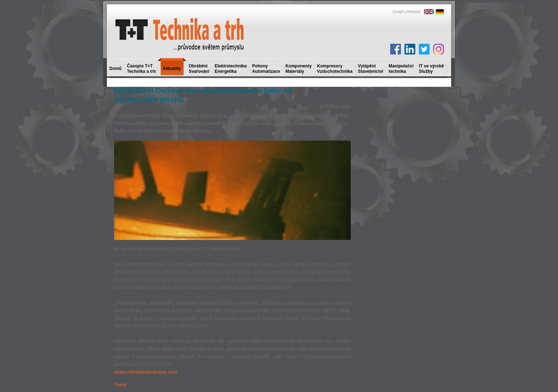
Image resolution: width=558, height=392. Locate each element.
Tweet (120, 385)
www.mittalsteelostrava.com (146, 372)
